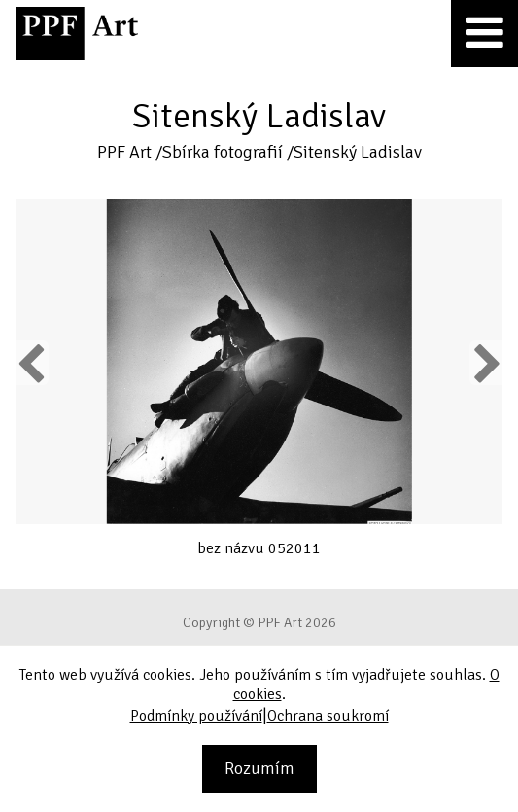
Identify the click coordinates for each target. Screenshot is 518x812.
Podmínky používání (196, 716)
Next (485, 363)
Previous (32, 363)
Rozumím (259, 768)
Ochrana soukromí (328, 716)
